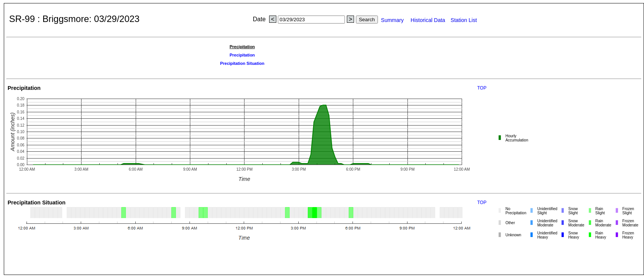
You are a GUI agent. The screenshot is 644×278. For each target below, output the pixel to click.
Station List (464, 20)
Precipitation (242, 55)
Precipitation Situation (242, 63)
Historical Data (429, 20)
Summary (395, 20)
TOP (482, 88)
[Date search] (311, 20)
